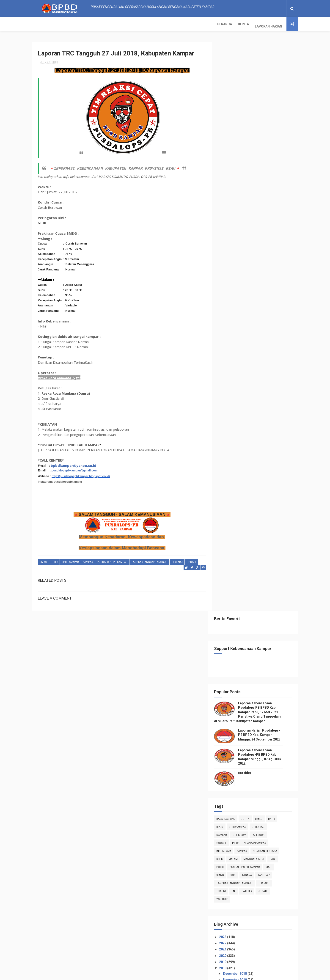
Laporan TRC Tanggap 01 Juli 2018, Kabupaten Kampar (256, 624)
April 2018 (238, 656)
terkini (228, 321)
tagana (254, 305)
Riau (276, 297)
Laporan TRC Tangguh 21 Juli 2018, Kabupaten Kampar (256, 492)
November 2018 (242, 410)
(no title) (252, 202)
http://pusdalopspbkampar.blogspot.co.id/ (81, 474)
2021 (230, 379)
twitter (254, 321)
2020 (230, 385)
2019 (230, 391)
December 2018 (242, 403)
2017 (230, 683)
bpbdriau (265, 257)
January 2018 (240, 675)
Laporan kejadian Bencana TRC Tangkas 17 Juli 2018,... (253, 523)
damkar (229, 265)
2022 (230, 373)
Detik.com (246, 265)
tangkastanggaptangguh (149, 560)
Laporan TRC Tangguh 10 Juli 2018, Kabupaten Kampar (256, 583)
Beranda (42, 24)
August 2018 (240, 428)
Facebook (265, 265)
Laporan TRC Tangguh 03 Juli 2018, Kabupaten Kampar (256, 614)
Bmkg (43, 560)
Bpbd (54, 560)
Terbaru (177, 560)
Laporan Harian (86, 24)
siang (227, 305)
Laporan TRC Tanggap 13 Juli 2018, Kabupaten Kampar (256, 553)
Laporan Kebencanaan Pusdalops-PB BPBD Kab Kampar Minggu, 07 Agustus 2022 (266, 953)
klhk (227, 289)
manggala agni (261, 289)
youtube (229, 329)
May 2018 (237, 650)
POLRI (227, 297)
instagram (231, 281)
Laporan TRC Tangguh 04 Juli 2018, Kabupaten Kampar (256, 604)
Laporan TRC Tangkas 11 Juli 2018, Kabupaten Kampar (256, 573)
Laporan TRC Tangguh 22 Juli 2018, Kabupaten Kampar (256, 482)
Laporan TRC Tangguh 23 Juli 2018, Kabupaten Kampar (256, 472)
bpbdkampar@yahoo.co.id (73, 463)
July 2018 (237, 435)
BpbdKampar (70, 560)
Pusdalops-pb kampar (112, 560)
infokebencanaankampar (256, 273)
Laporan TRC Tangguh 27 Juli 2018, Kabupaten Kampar (256, 462)
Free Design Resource (156, 974)
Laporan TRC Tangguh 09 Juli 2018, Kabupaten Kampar (256, 593)
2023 (230, 366)
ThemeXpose (129, 974)
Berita (61, 24)
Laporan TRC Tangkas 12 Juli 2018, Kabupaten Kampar (256, 563)
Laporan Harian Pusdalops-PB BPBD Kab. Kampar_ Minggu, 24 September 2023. (267, 164)
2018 (230, 398)
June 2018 (238, 644)
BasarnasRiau (233, 249)
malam (240, 289)
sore (240, 305)
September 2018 (243, 422)
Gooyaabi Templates (211, 974)
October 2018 (240, 416)
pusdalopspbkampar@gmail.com (75, 469)
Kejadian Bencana (272, 281)
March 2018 (239, 662)
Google (228, 273)
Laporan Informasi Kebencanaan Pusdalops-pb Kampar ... (254, 502)
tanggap (271, 305)
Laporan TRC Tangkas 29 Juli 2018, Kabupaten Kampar (256, 442)
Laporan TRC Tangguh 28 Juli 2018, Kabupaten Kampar (256, 452)
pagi (280, 289)
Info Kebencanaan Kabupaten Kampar (249, 852)
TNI (241, 321)
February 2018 (241, 669)
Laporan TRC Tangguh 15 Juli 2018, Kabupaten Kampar (256, 543)
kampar (88, 560)
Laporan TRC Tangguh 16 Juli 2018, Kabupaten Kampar (256, 533)
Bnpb (279, 249)
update (191, 560)
